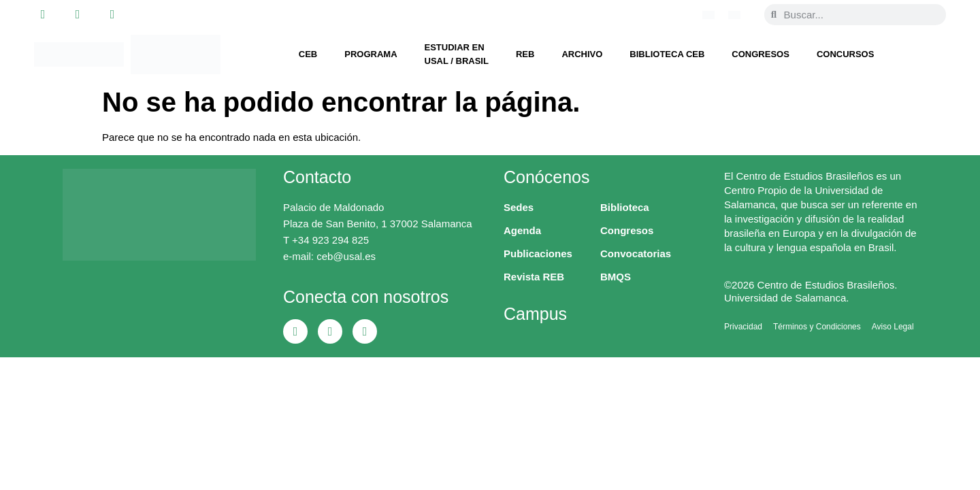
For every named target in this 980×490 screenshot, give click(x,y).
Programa (371, 54)
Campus (535, 314)
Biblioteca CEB (667, 54)
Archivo (582, 54)
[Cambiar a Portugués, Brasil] (708, 14)
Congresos (761, 54)
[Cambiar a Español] (734, 14)
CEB (308, 54)
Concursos (846, 54)
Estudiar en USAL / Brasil (457, 54)
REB (525, 54)
